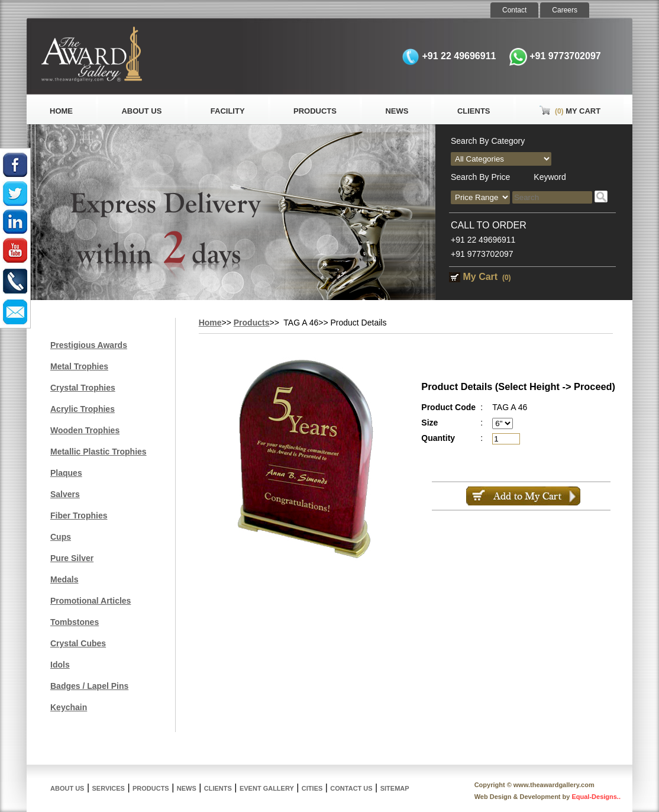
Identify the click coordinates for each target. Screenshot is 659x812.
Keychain (69, 707)
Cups (61, 537)
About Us (141, 111)
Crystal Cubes (78, 643)
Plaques (66, 473)
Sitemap (395, 788)
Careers (565, 10)
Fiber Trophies (79, 515)
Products (315, 111)
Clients (474, 111)
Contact (514, 10)
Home (61, 111)
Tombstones (75, 622)
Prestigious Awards (89, 345)
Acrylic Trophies (83, 409)
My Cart (570, 111)
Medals (64, 579)
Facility (228, 111)
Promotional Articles (91, 601)
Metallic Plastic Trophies (98, 452)
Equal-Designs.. (596, 797)
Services (109, 788)
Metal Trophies (79, 366)
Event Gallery (267, 788)
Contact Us (351, 788)
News (397, 111)
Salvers (65, 494)
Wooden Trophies (85, 430)
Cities (312, 788)
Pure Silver (72, 558)
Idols (60, 665)
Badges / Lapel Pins (89, 686)
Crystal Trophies (83, 388)
